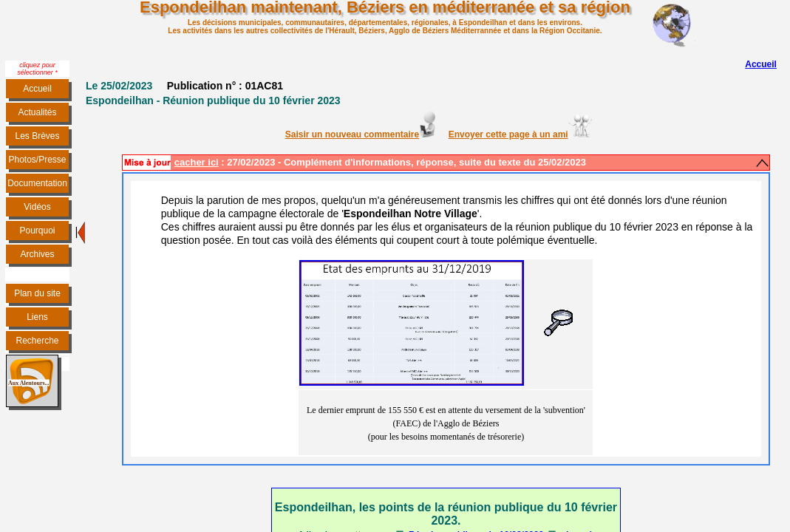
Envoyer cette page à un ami (508, 134)
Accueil (761, 64)
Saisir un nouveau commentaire (360, 134)
